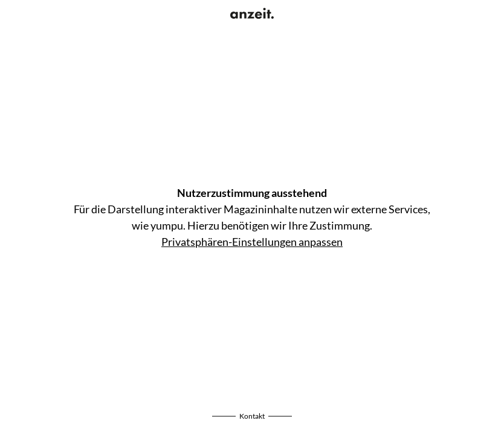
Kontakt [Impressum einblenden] (252, 416)
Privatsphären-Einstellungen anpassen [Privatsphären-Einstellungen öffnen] (252, 242)
